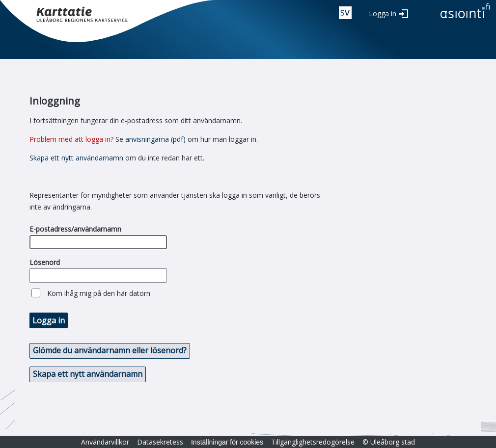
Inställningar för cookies (227, 442)
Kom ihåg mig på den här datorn (99, 293)
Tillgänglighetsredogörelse (313, 442)
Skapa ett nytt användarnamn (76, 158)
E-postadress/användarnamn (75, 229)
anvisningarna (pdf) (155, 139)
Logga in (383, 13)
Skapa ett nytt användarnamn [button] (88, 374)
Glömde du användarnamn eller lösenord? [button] (110, 350)
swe (345, 13)
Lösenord (45, 262)
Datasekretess (160, 442)
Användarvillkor (105, 442)
